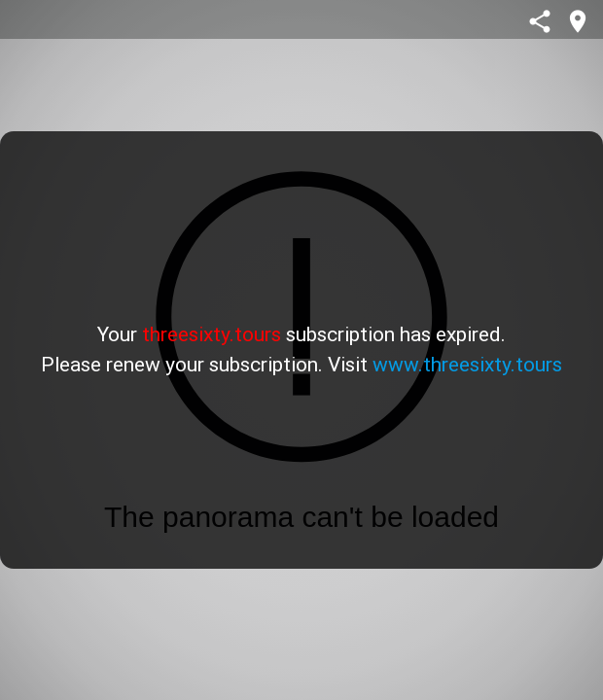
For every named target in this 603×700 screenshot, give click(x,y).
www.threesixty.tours (467, 365)
